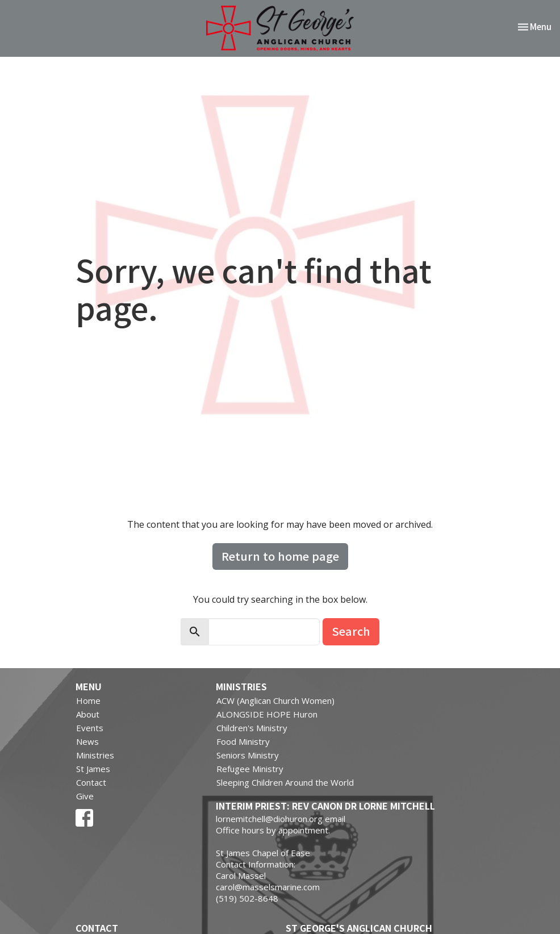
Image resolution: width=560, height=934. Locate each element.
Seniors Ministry (248, 755)
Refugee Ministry (250, 769)
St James (93, 769)
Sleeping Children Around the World (285, 782)
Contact (91, 782)
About (88, 714)
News (87, 741)
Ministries (95, 755)
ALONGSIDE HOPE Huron (267, 714)
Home (88, 700)
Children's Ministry (252, 728)
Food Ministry (243, 741)
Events (90, 728)
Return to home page (280, 556)
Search (351, 631)
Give (85, 796)
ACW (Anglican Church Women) (275, 700)
